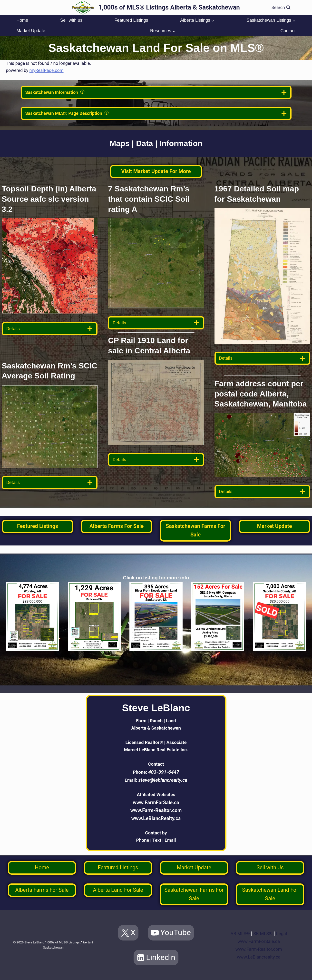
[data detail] (50, 329)
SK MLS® (263, 933)
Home (22, 20)
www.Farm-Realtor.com (156, 809)
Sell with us (71, 20)
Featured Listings (131, 20)
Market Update (31, 31)
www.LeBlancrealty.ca (259, 957)
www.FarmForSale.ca (156, 801)
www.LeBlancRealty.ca (156, 817)
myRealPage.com (47, 70)
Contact (288, 31)
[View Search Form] (281, 8)
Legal (283, 933)
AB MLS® (239, 933)
